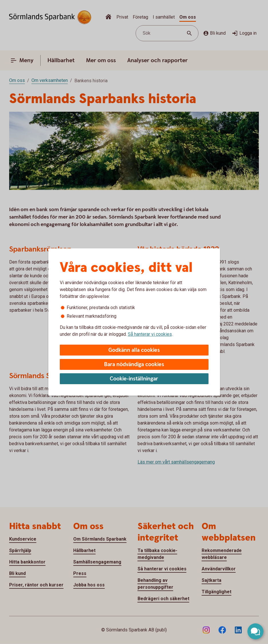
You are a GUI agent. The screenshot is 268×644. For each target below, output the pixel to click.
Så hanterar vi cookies (150, 334)
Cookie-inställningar (134, 379)
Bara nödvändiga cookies (134, 365)
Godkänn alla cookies (134, 350)
